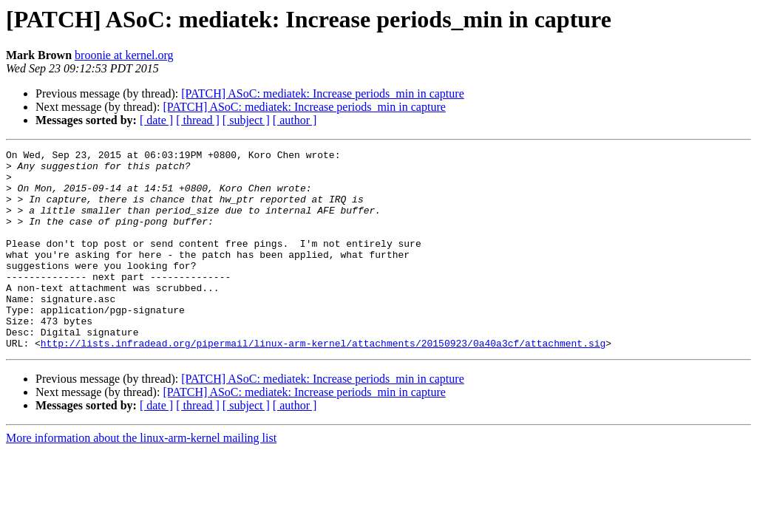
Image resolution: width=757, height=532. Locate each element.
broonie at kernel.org (124, 55)
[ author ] (295, 120)
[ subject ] (246, 120)
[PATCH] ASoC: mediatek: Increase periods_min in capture (322, 93)
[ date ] (156, 120)
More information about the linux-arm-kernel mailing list (141, 478)
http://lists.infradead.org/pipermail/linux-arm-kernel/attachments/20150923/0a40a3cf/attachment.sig (323, 383)
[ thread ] (198, 120)
